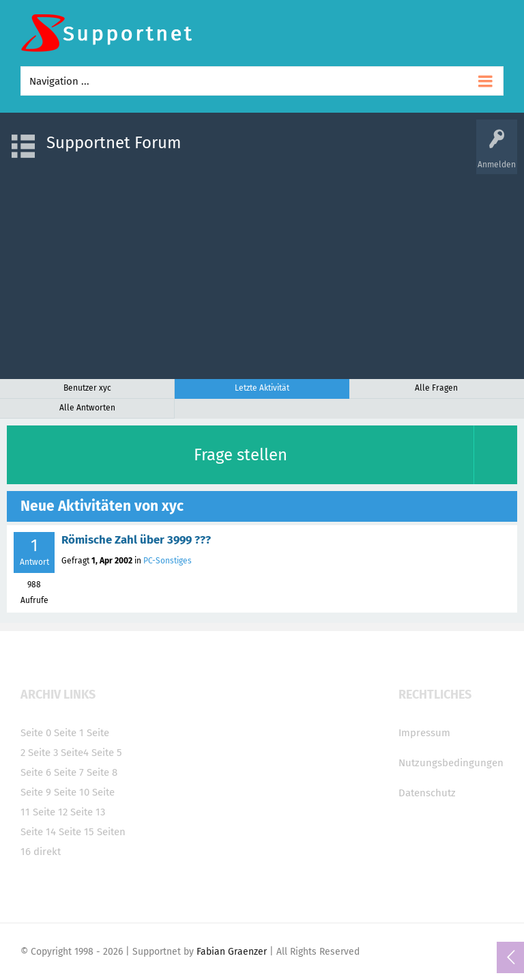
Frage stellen (241, 455)
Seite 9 (36, 792)
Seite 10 (72, 792)
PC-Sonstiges (168, 561)
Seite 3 (43, 753)
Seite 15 (76, 832)
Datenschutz (427, 793)
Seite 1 (69, 733)
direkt (47, 852)
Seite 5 (107, 753)
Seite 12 (50, 812)
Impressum (424, 733)
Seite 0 (36, 733)
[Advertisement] (262, 270)
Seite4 (75, 753)
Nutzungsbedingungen (451, 763)
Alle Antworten (87, 408)
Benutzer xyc (87, 388)
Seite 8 (102, 772)
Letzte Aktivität (262, 388)
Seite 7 (69, 772)
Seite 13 (88, 812)
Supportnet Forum (114, 143)
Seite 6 (36, 772)
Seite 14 (38, 832)
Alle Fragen (436, 388)
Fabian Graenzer (232, 952)
